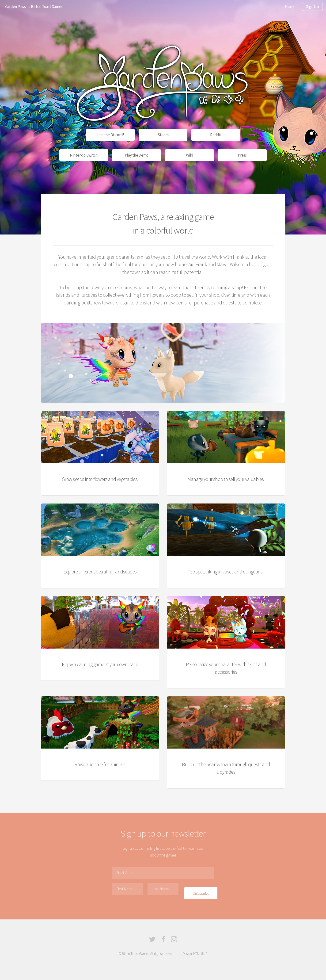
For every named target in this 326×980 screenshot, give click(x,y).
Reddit (216, 135)
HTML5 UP (200, 954)
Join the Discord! (110, 135)
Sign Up (312, 7)
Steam (163, 135)
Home (290, 7)
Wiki (190, 155)
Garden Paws (15, 7)
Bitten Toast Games (47, 7)
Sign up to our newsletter (163, 833)
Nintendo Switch (84, 155)
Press (242, 155)
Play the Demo (137, 155)
